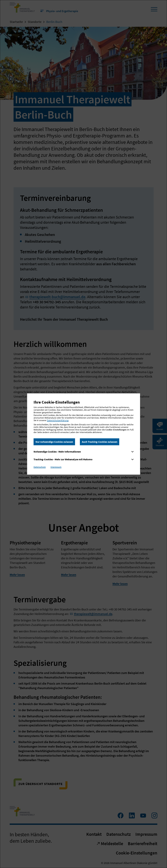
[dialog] (83, 434)
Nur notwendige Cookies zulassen (54, 442)
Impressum (56, 467)
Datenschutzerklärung (58, 420)
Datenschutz (40, 467)
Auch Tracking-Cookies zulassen (100, 442)
